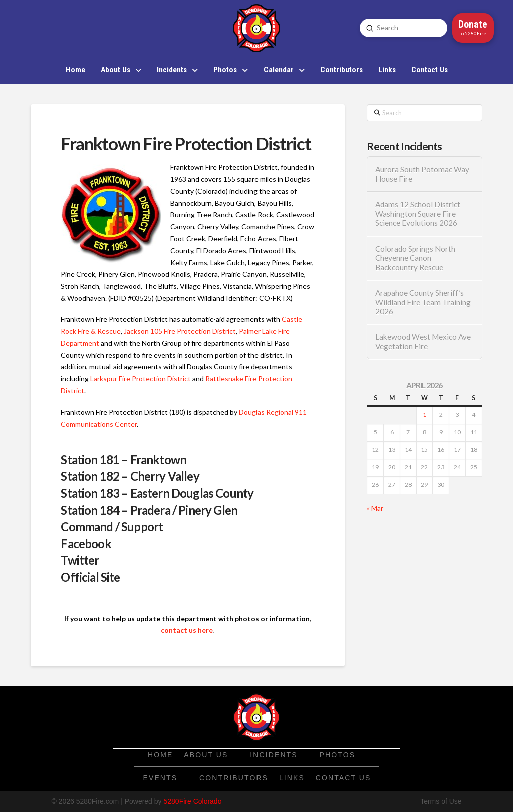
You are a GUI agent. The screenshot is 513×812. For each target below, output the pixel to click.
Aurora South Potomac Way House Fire (422, 174)
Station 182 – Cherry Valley (130, 476)
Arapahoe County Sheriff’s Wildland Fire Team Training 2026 (423, 302)
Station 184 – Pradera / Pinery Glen (149, 510)
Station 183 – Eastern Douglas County (157, 493)
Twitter (80, 560)
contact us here (187, 630)
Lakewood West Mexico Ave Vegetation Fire (423, 342)
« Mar (375, 508)
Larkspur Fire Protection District (141, 379)
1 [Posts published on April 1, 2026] (425, 414)
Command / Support (112, 526)
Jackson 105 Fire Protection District (180, 331)
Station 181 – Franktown (123, 459)
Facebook (86, 543)
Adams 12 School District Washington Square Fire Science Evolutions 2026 (418, 214)
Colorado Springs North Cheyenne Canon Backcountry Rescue (415, 258)
